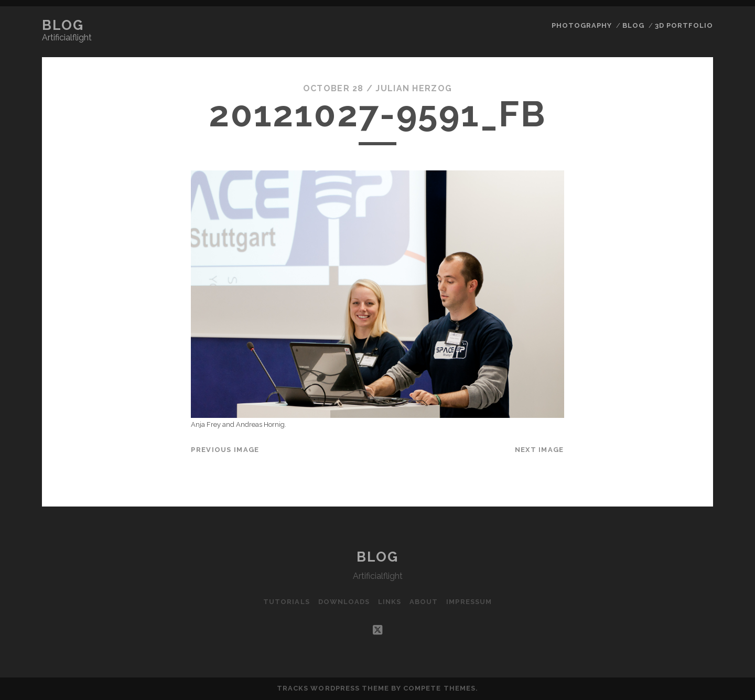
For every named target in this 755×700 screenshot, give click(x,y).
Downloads (344, 602)
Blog (63, 25)
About (424, 602)
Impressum (469, 602)
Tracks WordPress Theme (333, 688)
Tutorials (286, 602)
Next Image (540, 450)
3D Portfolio (684, 25)
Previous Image (225, 450)
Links (390, 602)
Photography (582, 25)
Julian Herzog (414, 88)
